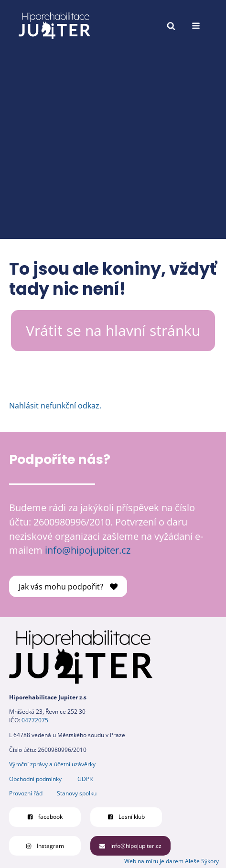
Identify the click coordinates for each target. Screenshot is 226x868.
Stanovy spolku (77, 793)
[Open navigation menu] (196, 26)
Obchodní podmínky (35, 779)
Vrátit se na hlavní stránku (113, 330)
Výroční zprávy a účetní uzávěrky (52, 764)
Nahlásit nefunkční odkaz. (55, 406)
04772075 (35, 720)
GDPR (85, 779)
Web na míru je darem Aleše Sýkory (172, 861)
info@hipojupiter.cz (88, 550)
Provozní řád (26, 793)
